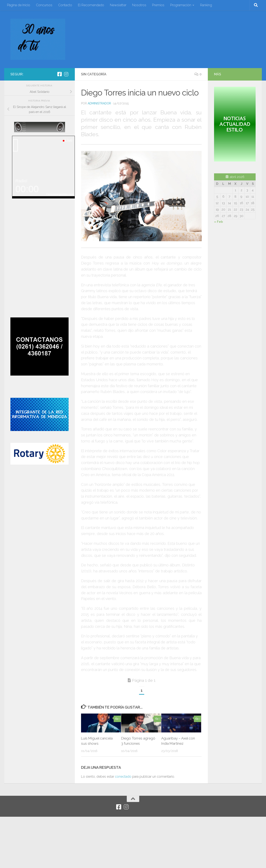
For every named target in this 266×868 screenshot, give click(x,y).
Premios (158, 5)
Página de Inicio (19, 5)
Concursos (44, 5)
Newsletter (118, 5)
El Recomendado (91, 5)
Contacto (65, 5)
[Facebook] (59, 74)
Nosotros (139, 5)
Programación (181, 5)
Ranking (206, 5)
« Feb (219, 222)
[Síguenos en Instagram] (66, 74)
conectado (123, 777)
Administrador (99, 103)
